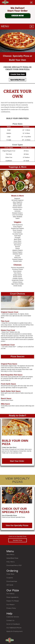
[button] (31, 2)
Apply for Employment (14, 631)
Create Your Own (18, 74)
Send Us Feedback (13, 624)
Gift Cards (10, 585)
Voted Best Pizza (12, 558)
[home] (5, 2)
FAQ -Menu (11, 562)
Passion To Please (13, 601)
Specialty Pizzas (17, 80)
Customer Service (13, 617)
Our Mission (10, 604)
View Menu (10, 554)
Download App (12, 581)
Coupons (10, 578)
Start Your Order (17, 461)
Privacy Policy (11, 608)
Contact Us (10, 620)
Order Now (10, 574)
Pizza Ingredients (12, 597)
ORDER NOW (18, 16)
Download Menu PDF (14, 565)
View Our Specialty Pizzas (17, 525)
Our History (10, 594)
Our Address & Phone (14, 628)
